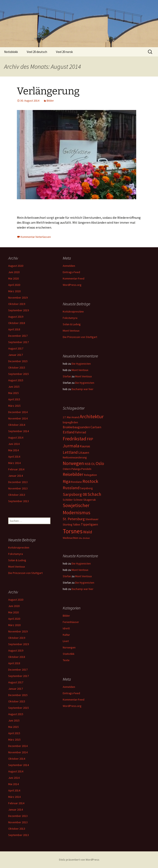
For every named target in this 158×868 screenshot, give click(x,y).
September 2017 (19, 342)
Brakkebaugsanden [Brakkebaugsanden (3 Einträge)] (76, 427)
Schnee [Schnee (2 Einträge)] (78, 500)
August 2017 (16, 348)
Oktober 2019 (17, 304)
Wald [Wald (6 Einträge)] (88, 532)
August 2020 (16, 266)
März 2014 (14, 463)
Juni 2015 (14, 387)
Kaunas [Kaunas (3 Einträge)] (85, 446)
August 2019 (16, 317)
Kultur (66, 635)
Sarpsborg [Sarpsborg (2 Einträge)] (86, 488)
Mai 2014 (13, 450)
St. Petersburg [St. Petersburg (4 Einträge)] (74, 519)
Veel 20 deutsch (37, 52)
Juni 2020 (14, 272)
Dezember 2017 (18, 336)
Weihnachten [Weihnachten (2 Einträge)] (71, 538)
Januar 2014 (16, 476)
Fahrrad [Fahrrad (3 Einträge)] (81, 432)
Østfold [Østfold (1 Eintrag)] (86, 538)
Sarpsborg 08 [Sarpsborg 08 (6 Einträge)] (75, 494)
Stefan (67, 376)
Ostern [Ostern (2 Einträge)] (67, 469)
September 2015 (19, 374)
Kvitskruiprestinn (73, 311)
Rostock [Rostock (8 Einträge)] (90, 481)
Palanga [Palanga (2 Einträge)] (76, 469)
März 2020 (14, 291)
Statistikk (69, 654)
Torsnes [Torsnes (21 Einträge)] (73, 531)
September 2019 (19, 310)
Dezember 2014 (18, 412)
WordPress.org (72, 285)
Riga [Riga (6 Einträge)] (67, 481)
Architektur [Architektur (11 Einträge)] (92, 416)
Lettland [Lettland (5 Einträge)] (70, 452)
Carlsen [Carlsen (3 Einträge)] (96, 427)
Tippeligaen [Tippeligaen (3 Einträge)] (89, 524)
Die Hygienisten (81, 364)
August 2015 (16, 380)
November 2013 (18, 488)
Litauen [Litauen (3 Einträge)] (84, 452)
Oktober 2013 (17, 495)
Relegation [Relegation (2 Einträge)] (90, 475)
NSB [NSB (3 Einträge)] (88, 464)
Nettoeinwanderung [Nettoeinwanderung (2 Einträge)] (75, 457)
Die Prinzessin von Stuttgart (80, 337)
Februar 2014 (16, 469)
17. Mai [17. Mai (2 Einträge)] (67, 417)
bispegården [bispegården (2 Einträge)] (70, 422)
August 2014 (16, 437)
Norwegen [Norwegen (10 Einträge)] (73, 463)
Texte (66, 660)
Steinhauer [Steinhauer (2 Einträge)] (92, 519)
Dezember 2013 (18, 482)
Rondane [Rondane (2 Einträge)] (76, 482)
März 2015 (14, 406)
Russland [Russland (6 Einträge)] (71, 488)
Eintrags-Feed (71, 272)
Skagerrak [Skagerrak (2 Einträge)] (90, 500)
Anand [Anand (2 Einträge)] (75, 417)
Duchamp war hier (82, 389)
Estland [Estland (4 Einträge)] (69, 432)
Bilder (50, 101)
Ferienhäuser (71, 622)
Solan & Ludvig (72, 324)
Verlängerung (48, 91)
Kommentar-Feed (74, 278)
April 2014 (14, 457)
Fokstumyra (70, 318)
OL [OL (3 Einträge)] (93, 464)
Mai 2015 (13, 393)
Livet (66, 641)
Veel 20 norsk (64, 52)
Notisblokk (11, 52)
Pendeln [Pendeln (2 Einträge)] (86, 469)
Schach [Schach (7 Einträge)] (94, 494)
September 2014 (19, 431)
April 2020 (14, 285)
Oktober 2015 (17, 368)
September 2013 (19, 501)
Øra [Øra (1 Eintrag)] (81, 538)
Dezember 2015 (18, 361)
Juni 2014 (14, 444)
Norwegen (69, 647)
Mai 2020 (13, 278)
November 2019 (18, 298)
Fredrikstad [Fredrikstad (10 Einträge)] (74, 439)
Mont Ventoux (71, 331)
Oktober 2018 (17, 323)
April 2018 (14, 329)
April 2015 (14, 399)
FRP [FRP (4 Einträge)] (90, 439)
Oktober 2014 (17, 425)
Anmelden (69, 266)
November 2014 (18, 418)
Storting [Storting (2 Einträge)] (67, 524)
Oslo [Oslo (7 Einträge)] (100, 463)
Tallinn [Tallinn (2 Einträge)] (77, 524)
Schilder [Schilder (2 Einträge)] (68, 500)
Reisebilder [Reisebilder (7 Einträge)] (73, 474)
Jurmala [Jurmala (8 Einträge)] (71, 446)
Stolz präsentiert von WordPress (79, 860)
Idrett (66, 628)
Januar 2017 (16, 355)
